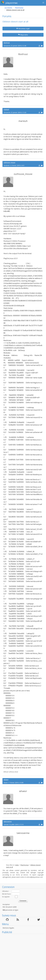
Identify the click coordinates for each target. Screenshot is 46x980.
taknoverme (8, 821)
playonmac (9, 3)
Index (17, 865)
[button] (43, 3)
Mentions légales (8, 928)
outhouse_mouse (9, 162)
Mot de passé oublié (10, 907)
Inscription (6, 904)
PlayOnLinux (19, 8)
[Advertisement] (22, 957)
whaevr (6, 780)
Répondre (23, 35)
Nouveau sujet (23, 29)
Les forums (8, 8)
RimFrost (7, 43)
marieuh (6, 109)
